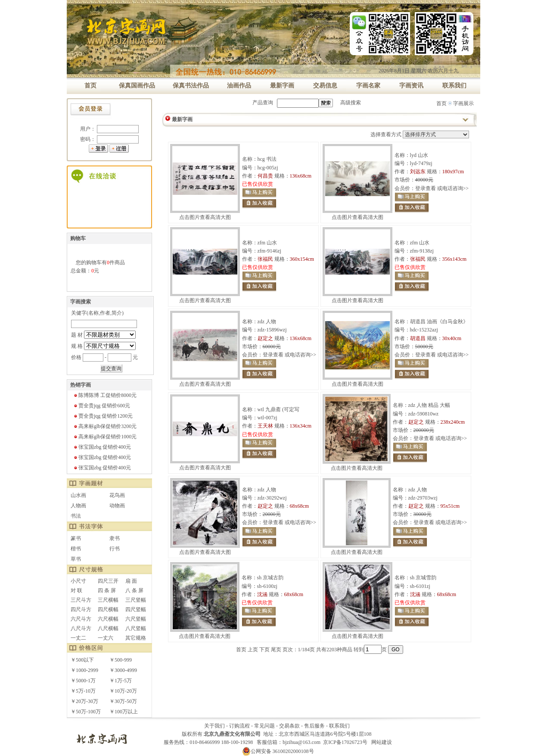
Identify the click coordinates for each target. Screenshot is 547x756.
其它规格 (136, 638)
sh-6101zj (420, 586)
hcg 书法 (267, 159)
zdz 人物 (267, 322)
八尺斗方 (81, 628)
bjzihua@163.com (301, 742)
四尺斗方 (81, 609)
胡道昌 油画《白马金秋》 (439, 322)
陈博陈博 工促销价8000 (105, 395)
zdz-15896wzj (272, 330)
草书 (76, 559)
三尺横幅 (108, 600)
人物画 (78, 506)
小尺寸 (78, 581)
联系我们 (339, 726)
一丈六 (106, 638)
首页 (441, 103)
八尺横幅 (108, 628)
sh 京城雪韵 (423, 578)
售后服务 (314, 726)
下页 (264, 650)
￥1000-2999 (84, 670)
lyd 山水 (419, 155)
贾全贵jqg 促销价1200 (103, 416)
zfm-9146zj (269, 251)
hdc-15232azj (424, 330)
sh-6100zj (267, 586)
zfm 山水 (267, 243)
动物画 (117, 506)
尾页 (276, 650)
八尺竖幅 (136, 628)
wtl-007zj (267, 418)
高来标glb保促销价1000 (105, 437)
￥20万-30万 (84, 701)
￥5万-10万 (83, 691)
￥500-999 (121, 660)
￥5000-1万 (83, 681)
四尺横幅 (108, 609)
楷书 (76, 549)
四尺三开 (108, 581)
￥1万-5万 (121, 681)
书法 (76, 516)
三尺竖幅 (136, 600)
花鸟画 (117, 495)
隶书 (115, 538)
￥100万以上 (124, 712)
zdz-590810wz (424, 414)
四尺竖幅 (136, 609)
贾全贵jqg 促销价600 (102, 406)
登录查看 (426, 188)
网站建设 (382, 742)
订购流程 (239, 726)
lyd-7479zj (421, 163)
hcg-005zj (268, 168)
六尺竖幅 (136, 619)
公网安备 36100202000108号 (278, 751)
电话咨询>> (456, 188)
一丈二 (78, 638)
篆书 (76, 538)
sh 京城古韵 (270, 578)
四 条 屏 (107, 590)
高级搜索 (351, 103)
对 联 (76, 590)
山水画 (78, 495)
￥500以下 (82, 660)
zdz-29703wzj (423, 498)
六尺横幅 (108, 619)
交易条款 (289, 726)
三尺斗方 (81, 600)
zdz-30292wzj (272, 498)
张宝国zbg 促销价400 (102, 447)
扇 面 (131, 581)
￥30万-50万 (123, 701)
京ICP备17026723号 (345, 742)
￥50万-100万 (86, 712)
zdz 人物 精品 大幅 (429, 405)
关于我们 (214, 726)
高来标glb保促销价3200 (105, 426)
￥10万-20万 (123, 691)
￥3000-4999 (123, 670)
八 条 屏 (134, 590)
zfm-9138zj (422, 251)
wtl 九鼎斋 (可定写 (278, 409)
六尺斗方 (81, 619)
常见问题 (264, 726)
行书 (115, 549)
